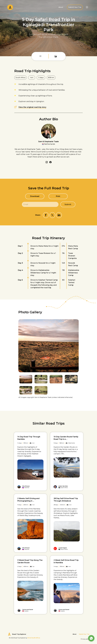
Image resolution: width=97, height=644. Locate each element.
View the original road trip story (32, 107)
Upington (40, 101)
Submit (68, 204)
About (61, 7)
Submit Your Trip (75, 7)
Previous (72, 314)
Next (77, 314)
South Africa (20, 77)
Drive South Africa (34, 638)
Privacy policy (85, 639)
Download (35, 196)
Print (58, 196)
